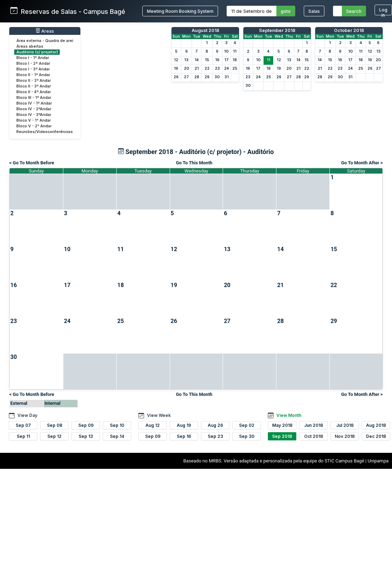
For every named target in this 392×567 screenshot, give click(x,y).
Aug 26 (215, 425)
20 (187, 68)
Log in (383, 11)
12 (176, 60)
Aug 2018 (376, 425)
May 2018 (282, 425)
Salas (314, 11)
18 (235, 60)
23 (217, 68)
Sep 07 (23, 425)
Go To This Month (194, 163)
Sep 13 (86, 436)
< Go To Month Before (32, 163)
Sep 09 (86, 425)
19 (176, 68)
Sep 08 (55, 425)
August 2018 (205, 30)
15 (207, 60)
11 (235, 51)
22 (207, 68)
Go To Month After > (362, 163)
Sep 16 (184, 436)
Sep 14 (117, 436)
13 (186, 60)
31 (227, 77)
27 (186, 77)
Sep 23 (215, 436)
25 (235, 68)
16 (217, 60)
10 (226, 51)
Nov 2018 (345, 436)
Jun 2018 (314, 425)
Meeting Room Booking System (180, 11)
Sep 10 (117, 425)
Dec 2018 (376, 436)
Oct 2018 (314, 436)
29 (207, 77)
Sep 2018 (282, 436)
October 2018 (349, 30)
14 (197, 60)
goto (286, 11)
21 (197, 68)
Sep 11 (23, 436)
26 (176, 77)
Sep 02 (247, 425)
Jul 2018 (345, 425)
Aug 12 (153, 425)
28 (197, 77)
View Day (27, 415)
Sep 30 (247, 436)
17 (227, 60)
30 (217, 77)
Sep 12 (54, 436)
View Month (289, 415)
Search (354, 11)
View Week (159, 415)
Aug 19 (184, 425)
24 (227, 68)
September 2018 (277, 30)
